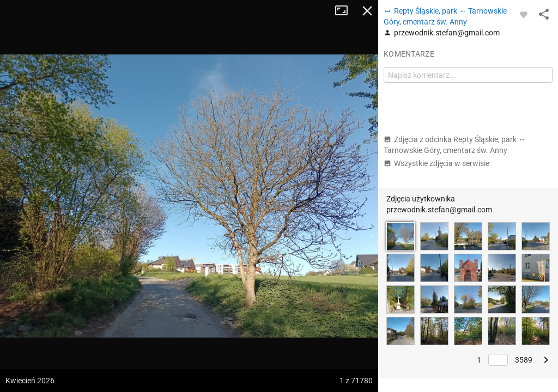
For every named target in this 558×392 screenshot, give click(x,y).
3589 (524, 360)
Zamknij (367, 11)
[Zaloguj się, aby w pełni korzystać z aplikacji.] (524, 14)
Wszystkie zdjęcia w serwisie (436, 163)
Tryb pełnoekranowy (345, 11)
